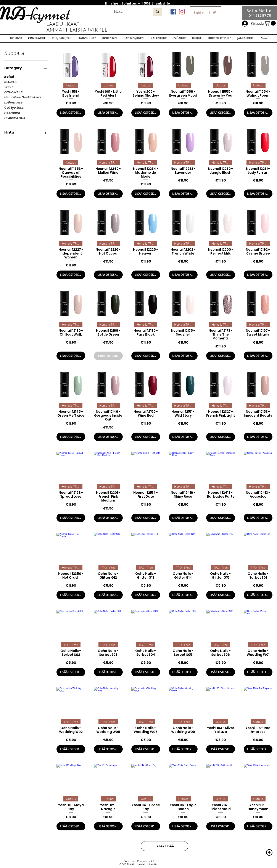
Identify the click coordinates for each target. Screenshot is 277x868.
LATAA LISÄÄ (165, 846)
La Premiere (13, 102)
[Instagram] (182, 12)
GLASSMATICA (15, 118)
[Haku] (129, 12)
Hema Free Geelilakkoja (23, 97)
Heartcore (12, 113)
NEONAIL (11, 82)
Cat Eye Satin (14, 108)
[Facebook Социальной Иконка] (173, 12)
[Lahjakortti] (205, 12)
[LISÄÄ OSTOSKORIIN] (71, 113)
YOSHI (9, 87)
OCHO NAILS (13, 92)
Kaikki (9, 77)
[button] (270, 23)
